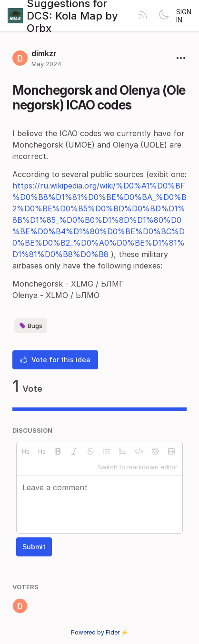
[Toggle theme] (164, 16)
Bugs (31, 326)
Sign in (184, 16)
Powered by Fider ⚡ (99, 632)
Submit (34, 547)
